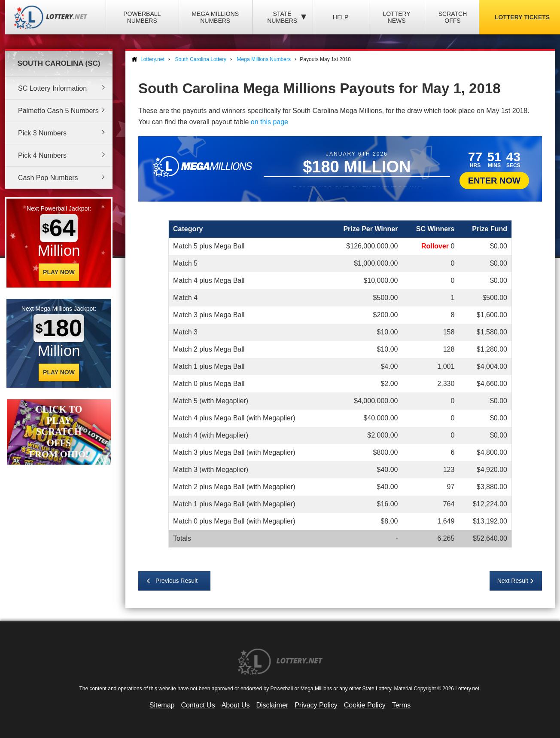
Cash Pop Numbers (48, 178)
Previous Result (177, 581)
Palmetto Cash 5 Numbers (58, 111)
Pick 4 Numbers (42, 155)
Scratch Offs (453, 17)
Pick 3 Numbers (42, 133)
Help (341, 17)
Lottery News (396, 17)
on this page (269, 122)
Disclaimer (272, 705)
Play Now (59, 272)
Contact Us (198, 705)
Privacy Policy (316, 705)
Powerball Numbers (142, 17)
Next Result (513, 581)
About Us (236, 705)
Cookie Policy (365, 705)
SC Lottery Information (52, 88)
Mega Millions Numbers (215, 17)
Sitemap (162, 705)
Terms (402, 705)
